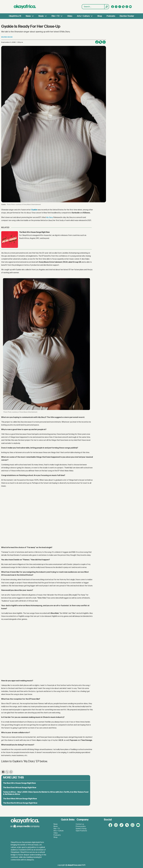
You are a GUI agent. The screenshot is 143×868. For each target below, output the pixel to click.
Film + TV (55, 16)
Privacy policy (81, 826)
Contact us (80, 824)
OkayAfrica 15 (15, 16)
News (28, 16)
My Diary (49, 217)
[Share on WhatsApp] (104, 42)
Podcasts (111, 16)
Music (41, 16)
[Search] (107, 7)
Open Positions (81, 831)
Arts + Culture (83, 16)
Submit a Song (81, 829)
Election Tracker (127, 16)
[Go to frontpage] (25, 7)
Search (82, 4)
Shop (100, 16)
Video (70, 16)
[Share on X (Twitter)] (101, 42)
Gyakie (34, 210)
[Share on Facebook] (97, 42)
